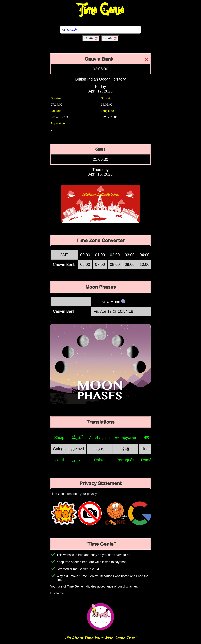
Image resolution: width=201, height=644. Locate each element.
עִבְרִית (99, 449)
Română (148, 460)
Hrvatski (148, 449)
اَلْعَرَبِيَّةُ (77, 437)
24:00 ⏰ (110, 39)
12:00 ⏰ (91, 39)
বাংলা (148, 437)
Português (125, 460)
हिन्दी (125, 449)
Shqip (59, 437)
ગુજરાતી (77, 449)
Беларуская (125, 437)
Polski (99, 460)
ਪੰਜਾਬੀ (59, 460)
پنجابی (77, 460)
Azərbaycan (99, 438)
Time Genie (101, 10)
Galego (59, 449)
